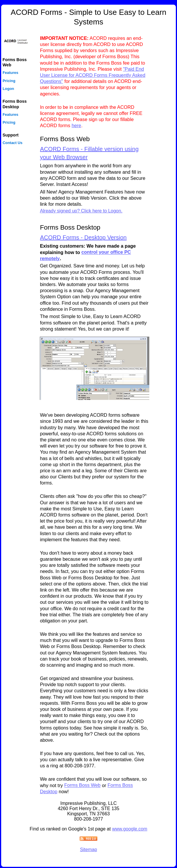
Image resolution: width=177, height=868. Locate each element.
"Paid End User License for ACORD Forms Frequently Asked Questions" (93, 75)
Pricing (9, 81)
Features (10, 73)
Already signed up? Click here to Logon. (81, 211)
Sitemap (88, 850)
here (76, 125)
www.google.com (130, 829)
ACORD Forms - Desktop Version (83, 237)
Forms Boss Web (82, 785)
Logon (8, 89)
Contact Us (12, 143)
